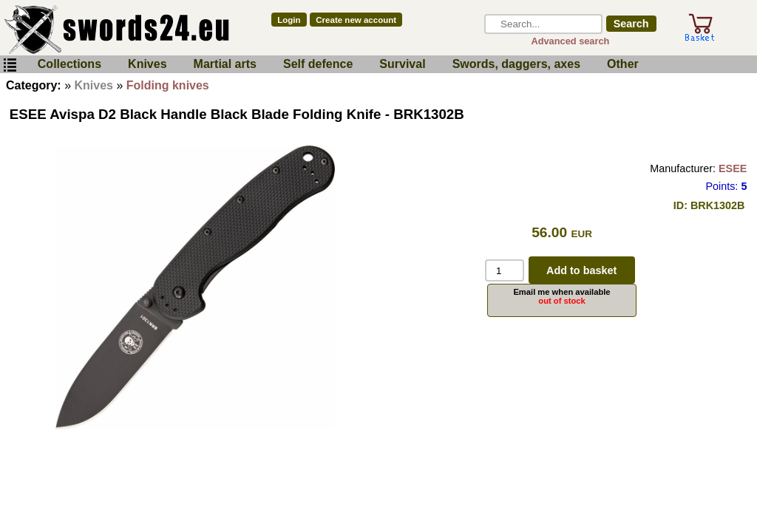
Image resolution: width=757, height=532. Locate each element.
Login (289, 20)
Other (623, 64)
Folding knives (168, 85)
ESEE (733, 168)
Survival (402, 64)
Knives (147, 64)
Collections (69, 64)
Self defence (318, 64)
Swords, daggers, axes (516, 64)
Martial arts (225, 64)
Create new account (356, 20)
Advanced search (570, 41)
